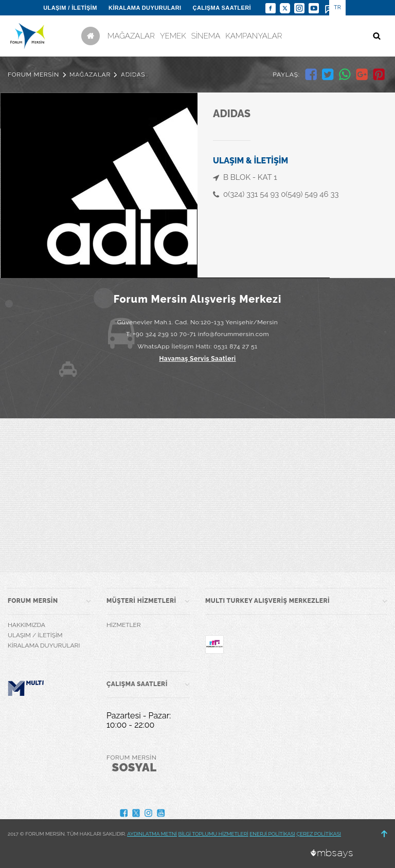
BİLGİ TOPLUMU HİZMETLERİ (213, 834)
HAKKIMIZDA (26, 625)
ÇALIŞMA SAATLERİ (222, 8)
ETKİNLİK (85, 77)
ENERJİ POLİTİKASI (272, 834)
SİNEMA (206, 36)
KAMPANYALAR (254, 36)
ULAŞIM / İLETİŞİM (70, 8)
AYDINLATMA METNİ (152, 834)
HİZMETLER (128, 77)
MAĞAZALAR (131, 36)
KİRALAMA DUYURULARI (145, 8)
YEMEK (173, 36)
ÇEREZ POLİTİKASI (319, 834)
